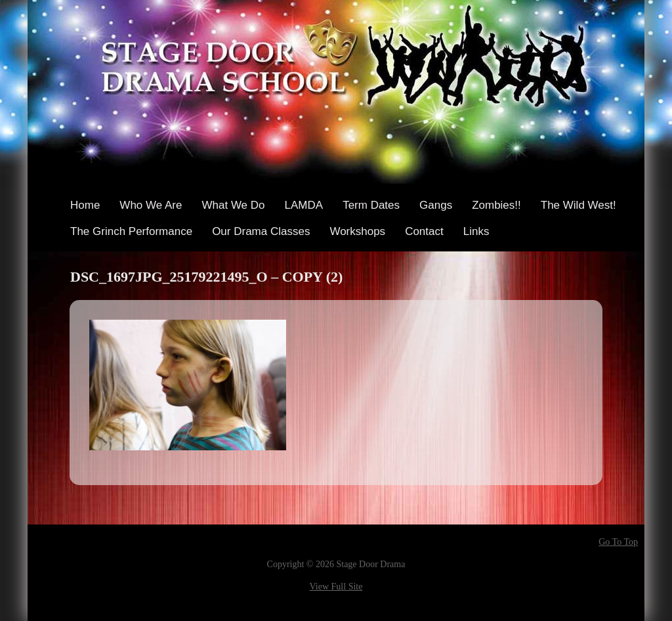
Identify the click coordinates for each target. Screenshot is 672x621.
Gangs (436, 205)
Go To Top (618, 542)
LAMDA (304, 205)
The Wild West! (578, 205)
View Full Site (336, 587)
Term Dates (371, 205)
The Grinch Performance (131, 231)
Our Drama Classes (261, 231)
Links (476, 231)
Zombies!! (496, 205)
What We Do (233, 205)
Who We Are (151, 205)
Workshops (357, 231)
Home (85, 205)
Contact (424, 231)
